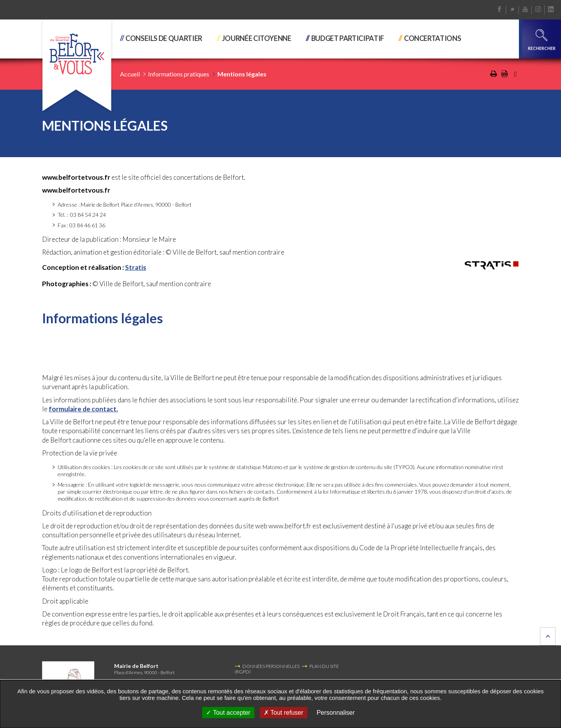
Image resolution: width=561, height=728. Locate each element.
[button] (165, 39)
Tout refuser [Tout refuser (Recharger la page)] (284, 713)
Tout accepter (228, 713)
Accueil (130, 74)
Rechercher (542, 40)
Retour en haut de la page (548, 636)
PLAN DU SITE (324, 666)
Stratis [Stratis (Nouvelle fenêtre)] (136, 267)
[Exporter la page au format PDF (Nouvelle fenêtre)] (505, 76)
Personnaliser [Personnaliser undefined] (336, 713)
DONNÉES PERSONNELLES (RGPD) (267, 669)
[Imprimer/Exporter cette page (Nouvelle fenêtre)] (494, 76)
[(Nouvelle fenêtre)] (492, 265)
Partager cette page (515, 74)
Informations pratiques (179, 74)
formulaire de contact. (83, 409)
